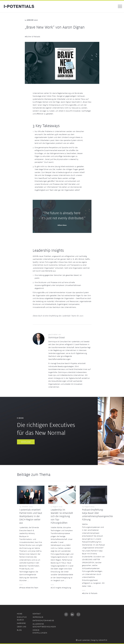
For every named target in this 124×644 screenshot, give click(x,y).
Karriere (21, 623)
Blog (19, 630)
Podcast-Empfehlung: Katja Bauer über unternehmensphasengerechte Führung (97, 515)
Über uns (22, 627)
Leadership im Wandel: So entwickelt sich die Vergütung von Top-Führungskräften (62, 516)
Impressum (38, 617)
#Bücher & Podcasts (32, 37)
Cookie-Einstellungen (40, 631)
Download (26, 442)
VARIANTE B (103, 640)
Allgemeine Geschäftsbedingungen (44, 625)
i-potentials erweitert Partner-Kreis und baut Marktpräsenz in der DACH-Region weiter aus (31, 516)
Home (20, 614)
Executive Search (22, 618)
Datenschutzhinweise (43, 621)
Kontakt (37, 614)
